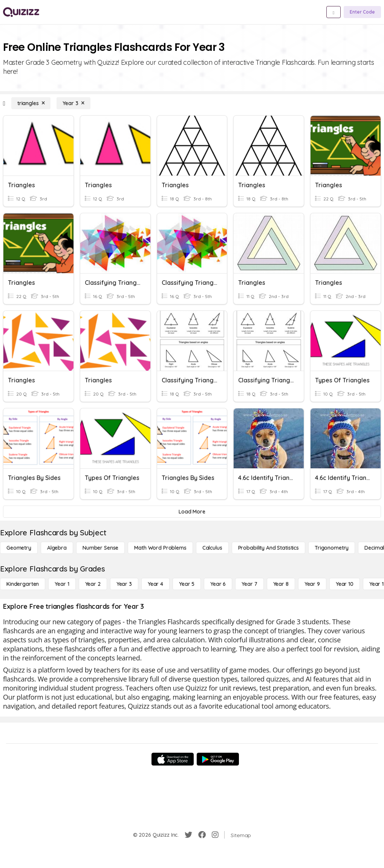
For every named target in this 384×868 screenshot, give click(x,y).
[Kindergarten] (23, 584)
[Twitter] (188, 835)
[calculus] (212, 548)
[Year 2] (93, 584)
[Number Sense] (100, 548)
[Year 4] (155, 584)
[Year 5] (187, 584)
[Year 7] (249, 584)
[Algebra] (57, 548)
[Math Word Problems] (160, 548)
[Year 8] (281, 584)
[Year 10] (345, 584)
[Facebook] (202, 835)
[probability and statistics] (268, 548)
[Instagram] (215, 835)
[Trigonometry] (332, 548)
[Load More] (192, 512)
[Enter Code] (362, 12)
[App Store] (173, 759)
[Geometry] (19, 548)
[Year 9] (312, 584)
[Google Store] (218, 759)
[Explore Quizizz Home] (21, 12)
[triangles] (31, 103)
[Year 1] (62, 584)
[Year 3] (73, 103)
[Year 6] (218, 584)
